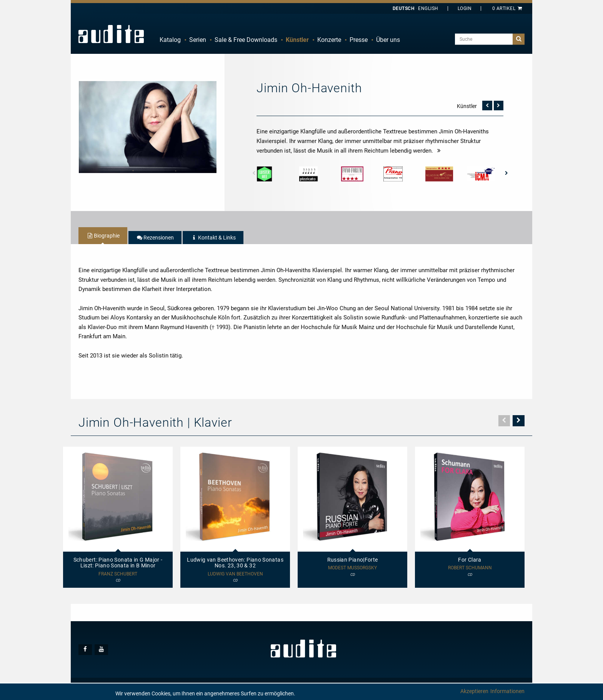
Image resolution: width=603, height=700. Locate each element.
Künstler (297, 40)
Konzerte (329, 40)
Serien (198, 40)
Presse (359, 40)
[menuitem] (170, 40)
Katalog (170, 40)
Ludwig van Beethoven (235, 574)
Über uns (388, 40)
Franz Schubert (118, 574)
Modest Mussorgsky (352, 568)
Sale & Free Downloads (246, 40)
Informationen (507, 691)
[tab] (103, 236)
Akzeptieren (474, 691)
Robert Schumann (470, 568)
